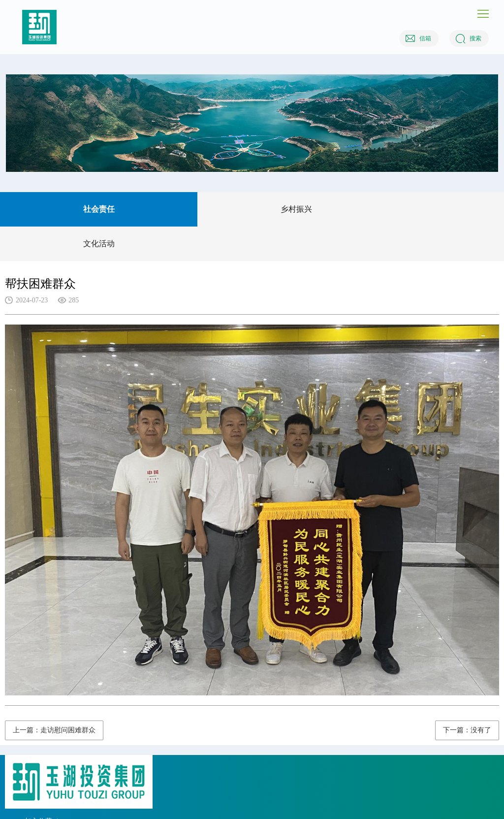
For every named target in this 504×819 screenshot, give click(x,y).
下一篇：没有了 (467, 730)
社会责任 (99, 209)
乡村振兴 (296, 209)
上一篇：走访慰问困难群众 (54, 730)
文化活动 (99, 244)
